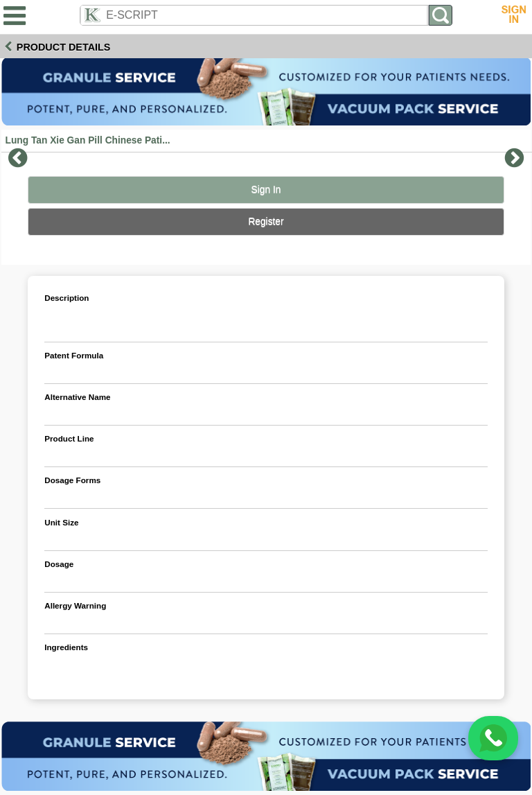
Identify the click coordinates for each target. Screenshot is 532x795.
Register (266, 221)
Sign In (266, 190)
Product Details (64, 47)
